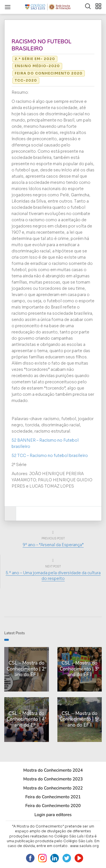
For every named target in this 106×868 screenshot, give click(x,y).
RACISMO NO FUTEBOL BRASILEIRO (42, 45)
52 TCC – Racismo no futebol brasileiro (50, 456)
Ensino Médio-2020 (37, 66)
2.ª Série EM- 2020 (35, 59)
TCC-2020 (26, 80)
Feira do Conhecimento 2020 (49, 73)
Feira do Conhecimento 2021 (53, 797)
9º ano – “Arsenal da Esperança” (53, 545)
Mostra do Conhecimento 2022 (53, 788)
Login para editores (53, 815)
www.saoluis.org (84, 846)
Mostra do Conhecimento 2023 (53, 779)
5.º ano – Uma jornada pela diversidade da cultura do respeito (53, 576)
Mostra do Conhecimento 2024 (53, 770)
